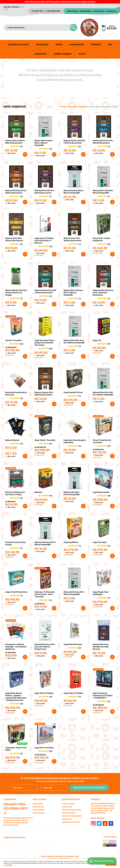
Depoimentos (38, 807)
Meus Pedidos (86, 11)
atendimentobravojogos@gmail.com (18, 818)
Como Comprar (68, 804)
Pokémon (96, 44)
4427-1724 (37, 11)
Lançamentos (77, 44)
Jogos (59, 44)
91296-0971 (54, 11)
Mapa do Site (67, 807)
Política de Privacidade (72, 816)
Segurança (67, 819)
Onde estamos (39, 810)
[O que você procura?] (73, 28)
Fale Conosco (99, 11)
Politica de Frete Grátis (72, 810)
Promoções (42, 44)
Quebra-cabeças (63, 54)
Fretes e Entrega (69, 813)
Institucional (40, 799)
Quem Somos (73, 11)
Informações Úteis (71, 799)
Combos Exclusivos (18, 44)
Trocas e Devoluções (71, 822)
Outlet (82, 54)
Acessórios (41, 54)
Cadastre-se (112, 11)
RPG (110, 44)
